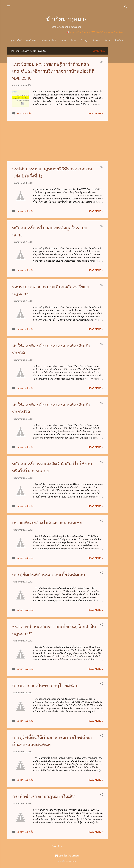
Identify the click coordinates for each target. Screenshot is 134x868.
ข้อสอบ (96, 40)
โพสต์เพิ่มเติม (58, 847)
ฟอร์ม (107, 40)
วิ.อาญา (84, 40)
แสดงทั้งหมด (99, 51)
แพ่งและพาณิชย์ (48, 40)
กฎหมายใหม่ (16, 40)
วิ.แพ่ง (73, 40)
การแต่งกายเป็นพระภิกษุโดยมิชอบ (45, 686)
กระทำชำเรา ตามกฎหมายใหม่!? (43, 796)
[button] (101, 63)
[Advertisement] (119, 87)
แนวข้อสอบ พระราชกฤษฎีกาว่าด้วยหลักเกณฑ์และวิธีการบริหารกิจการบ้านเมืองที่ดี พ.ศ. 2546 (53, 71)
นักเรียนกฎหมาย (67, 19)
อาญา (63, 40)
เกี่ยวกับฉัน (119, 40)
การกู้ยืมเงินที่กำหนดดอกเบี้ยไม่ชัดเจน (49, 575)
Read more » (96, 114)
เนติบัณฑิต (31, 40)
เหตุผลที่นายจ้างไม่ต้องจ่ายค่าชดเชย (47, 523)
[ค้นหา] (125, 7)
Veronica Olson (71, 861)
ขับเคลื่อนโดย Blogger (67, 856)
